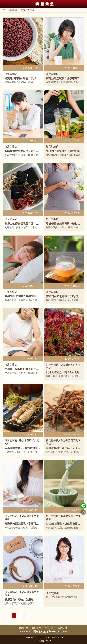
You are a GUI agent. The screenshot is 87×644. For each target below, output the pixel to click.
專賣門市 (50, 628)
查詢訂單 (37, 628)
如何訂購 (23, 628)
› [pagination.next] (27, 616)
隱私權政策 (40, 632)
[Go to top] (83, 512)
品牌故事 (63, 628)
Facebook (25, 632)
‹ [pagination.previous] (8, 616)
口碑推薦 (13, 10)
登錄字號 (45, 641)
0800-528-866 (58, 631)
